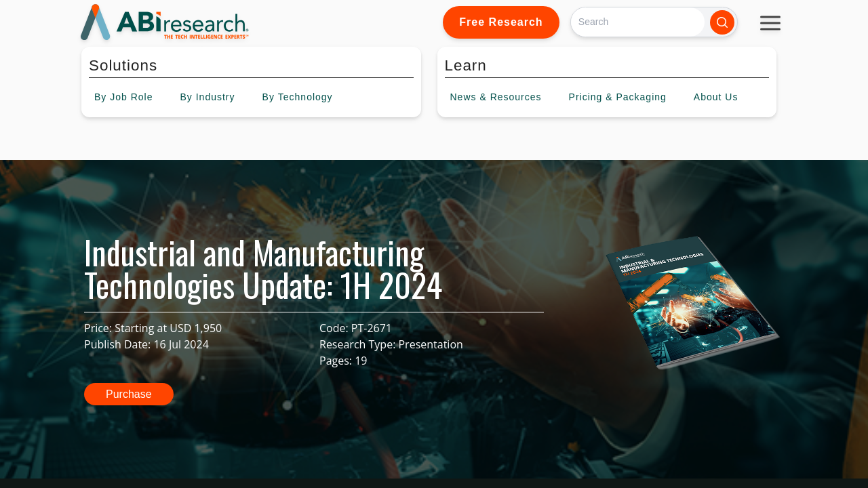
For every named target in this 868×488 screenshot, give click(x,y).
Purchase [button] (129, 394)
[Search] (638, 22)
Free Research (501, 22)
